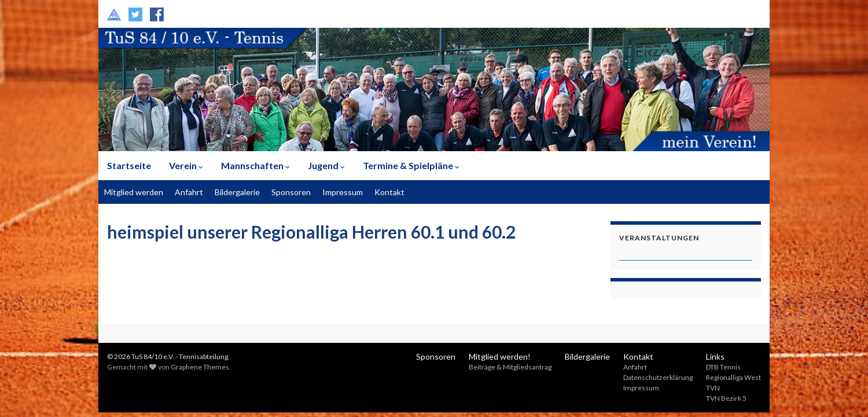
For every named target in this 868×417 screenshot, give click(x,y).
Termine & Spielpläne (411, 165)
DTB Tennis (723, 367)
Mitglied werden (134, 192)
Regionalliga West (733, 377)
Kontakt (389, 192)
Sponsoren (291, 192)
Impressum (343, 192)
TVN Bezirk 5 (726, 398)
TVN (713, 388)
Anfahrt (189, 192)
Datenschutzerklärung (658, 377)
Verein (186, 165)
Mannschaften (255, 165)
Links (715, 356)
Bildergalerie (237, 192)
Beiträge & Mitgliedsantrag (510, 367)
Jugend (326, 165)
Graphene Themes (200, 367)
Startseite (129, 165)
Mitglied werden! (500, 356)
